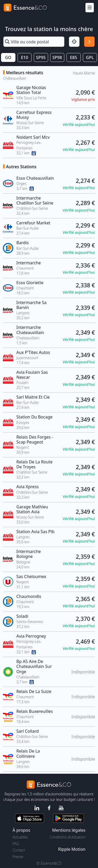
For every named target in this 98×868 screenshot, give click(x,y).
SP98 (57, 57)
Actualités (20, 837)
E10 (24, 57)
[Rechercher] (89, 42)
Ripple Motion (72, 849)
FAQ (16, 844)
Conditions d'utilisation (67, 837)
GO (8, 57)
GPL (90, 57)
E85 (74, 57)
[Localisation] (74, 42)
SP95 (41, 57)
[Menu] (90, 8)
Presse (18, 857)
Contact (19, 850)
